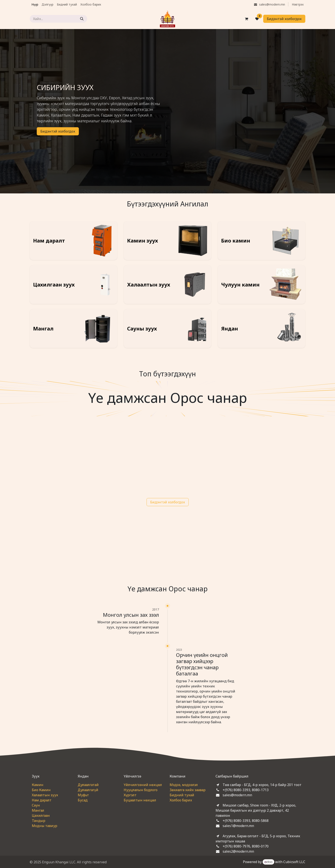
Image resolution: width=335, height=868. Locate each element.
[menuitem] (35, 4)
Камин (38, 785)
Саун (36, 805)
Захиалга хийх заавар (188, 790)
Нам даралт (42, 800)
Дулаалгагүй (88, 790)
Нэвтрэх (298, 4)
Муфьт (83, 795)
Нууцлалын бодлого (141, 790)
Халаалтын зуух (45, 795)
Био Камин (41, 790)
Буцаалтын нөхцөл (140, 800)
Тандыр (39, 821)
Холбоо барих (181, 800)
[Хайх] (82, 19)
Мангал (38, 810)
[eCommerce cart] (246, 19)
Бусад (83, 800)
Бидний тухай (182, 795)
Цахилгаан (41, 815)
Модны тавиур (45, 826)
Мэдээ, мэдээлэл (184, 785)
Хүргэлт (130, 795)
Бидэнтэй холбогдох (284, 19)
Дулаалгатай (88, 785)
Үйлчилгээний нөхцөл (143, 785)
